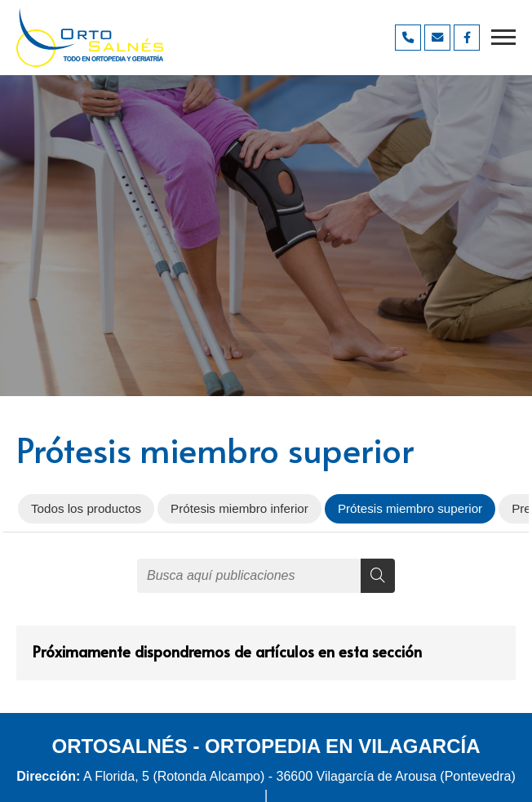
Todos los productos (86, 508)
